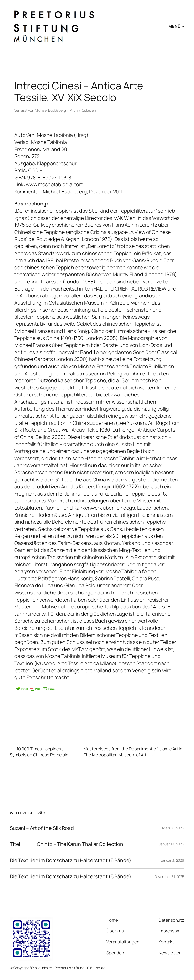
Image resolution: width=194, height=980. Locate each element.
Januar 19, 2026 (172, 844)
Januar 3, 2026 (173, 860)
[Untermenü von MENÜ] (183, 26)
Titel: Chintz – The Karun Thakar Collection (67, 844)
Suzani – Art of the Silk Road (42, 828)
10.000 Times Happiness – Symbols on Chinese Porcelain (39, 752)
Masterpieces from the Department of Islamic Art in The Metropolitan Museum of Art (133, 752)
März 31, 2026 (173, 828)
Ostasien (89, 110)
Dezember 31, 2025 (169, 877)
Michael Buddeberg (50, 110)
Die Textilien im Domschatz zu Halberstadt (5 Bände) (70, 860)
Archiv (75, 110)
